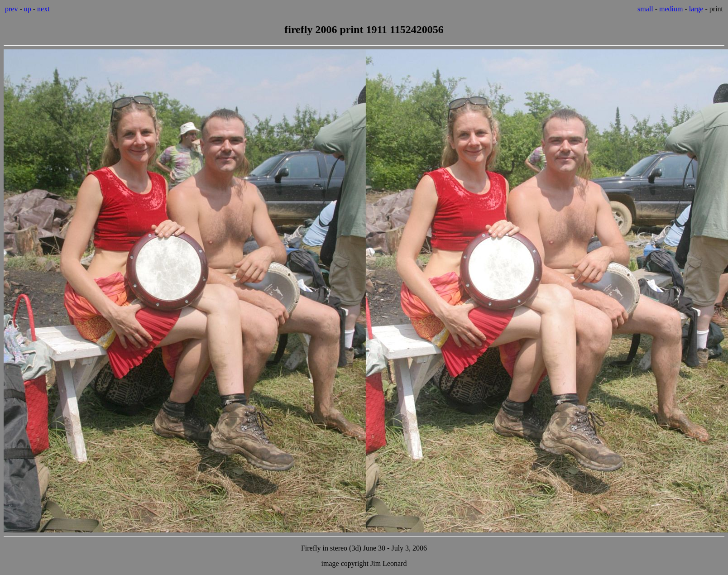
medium (671, 9)
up (28, 9)
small (645, 9)
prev (11, 9)
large (696, 9)
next (43, 9)
